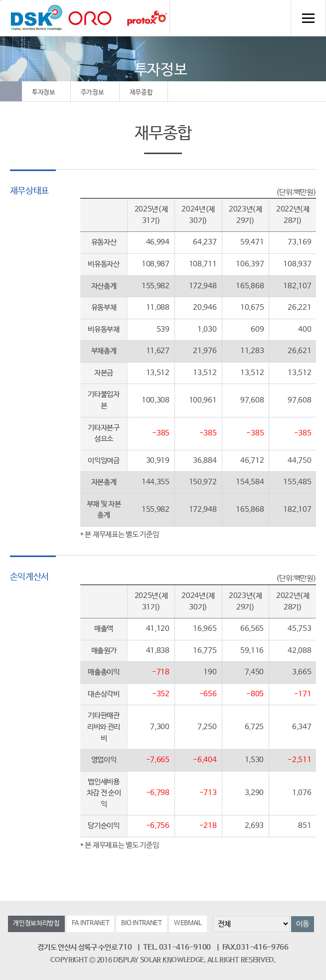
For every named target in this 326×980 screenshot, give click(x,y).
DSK (36, 18)
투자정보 (44, 93)
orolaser (90, 18)
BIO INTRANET (141, 923)
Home (11, 91)
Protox (147, 18)
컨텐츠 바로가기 (0, 0)
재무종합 (141, 93)
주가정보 (92, 93)
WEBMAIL (188, 923)
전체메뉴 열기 (308, 18)
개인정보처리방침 (36, 923)
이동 (302, 924)
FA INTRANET (91, 923)
